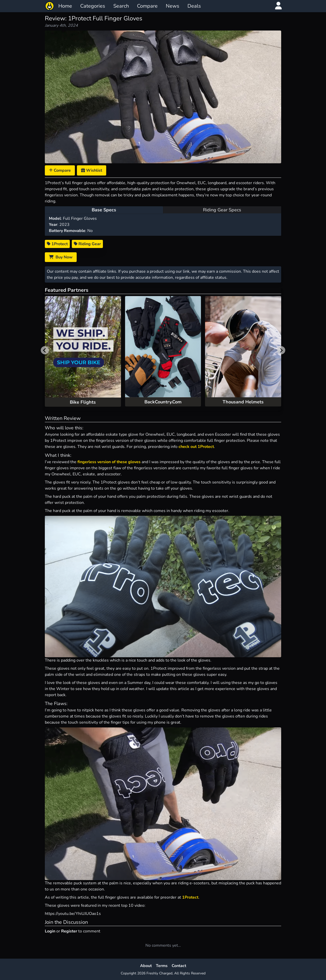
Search (121, 6)
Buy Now (61, 257)
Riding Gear (87, 244)
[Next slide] (281, 350)
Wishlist (92, 170)
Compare (147, 6)
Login (50, 931)
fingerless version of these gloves (109, 462)
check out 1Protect (196, 447)
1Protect (57, 244)
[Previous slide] (45, 350)
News (173, 6)
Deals (194, 6)
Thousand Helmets (243, 402)
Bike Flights (83, 402)
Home (65, 6)
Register (69, 931)
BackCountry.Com (163, 402)
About (146, 966)
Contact (179, 966)
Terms (162, 966)
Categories (93, 6)
